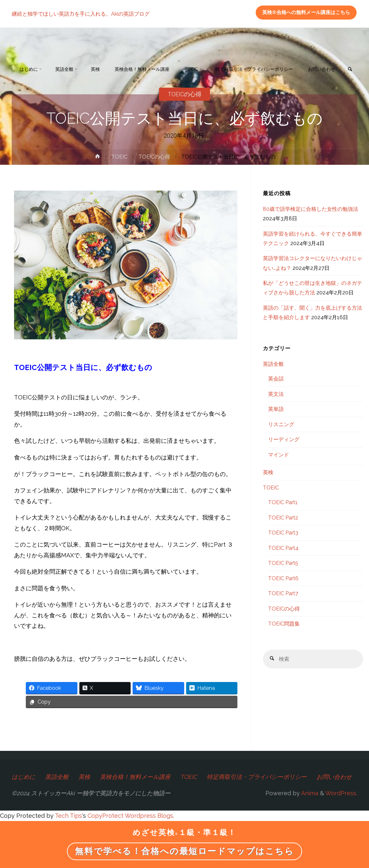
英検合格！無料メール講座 (135, 777)
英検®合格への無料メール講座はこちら (306, 12)
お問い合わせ (334, 777)
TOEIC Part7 (283, 593)
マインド (279, 455)
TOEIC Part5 (283, 563)
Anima (309, 793)
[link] (19, 97)
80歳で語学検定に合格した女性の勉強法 (311, 209)
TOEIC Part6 (283, 578)
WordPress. (341, 793)
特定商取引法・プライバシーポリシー (257, 777)
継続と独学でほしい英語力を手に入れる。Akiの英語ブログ (81, 14)
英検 (268, 472)
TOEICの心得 (154, 157)
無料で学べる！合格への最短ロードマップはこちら (184, 851)
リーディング (284, 439)
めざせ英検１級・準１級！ (184, 833)
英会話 (276, 379)
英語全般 (273, 364)
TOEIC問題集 (284, 624)
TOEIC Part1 (283, 502)
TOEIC (120, 157)
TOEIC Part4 (283, 548)
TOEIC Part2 (283, 518)
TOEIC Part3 (283, 533)
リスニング (281, 424)
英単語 (276, 409)
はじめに (24, 777)
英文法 (276, 394)
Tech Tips (68, 816)
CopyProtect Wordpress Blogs (130, 816)
